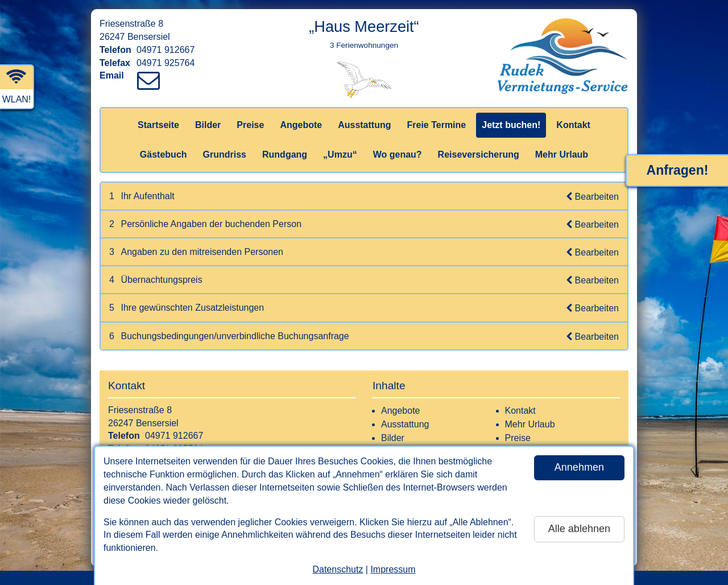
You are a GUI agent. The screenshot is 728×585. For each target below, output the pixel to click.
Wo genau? (398, 155)
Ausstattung (364, 125)
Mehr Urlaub (562, 155)
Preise (250, 125)
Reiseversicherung (479, 155)
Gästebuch (164, 155)
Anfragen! (678, 170)
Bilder (208, 125)
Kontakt (573, 125)
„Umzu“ (340, 155)
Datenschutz (338, 569)
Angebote (301, 125)
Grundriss (225, 155)
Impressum (393, 569)
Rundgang (285, 155)
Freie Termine (436, 125)
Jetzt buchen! (511, 125)
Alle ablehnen (579, 529)
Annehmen (579, 467)
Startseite (158, 125)
